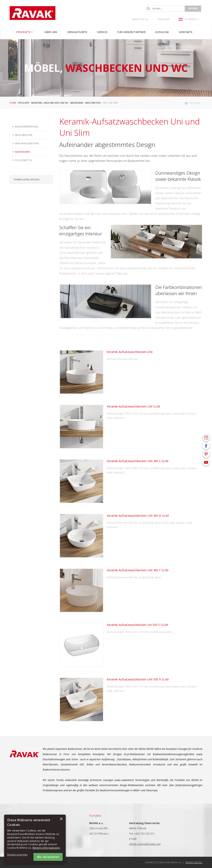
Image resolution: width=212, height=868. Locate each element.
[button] (18, 855)
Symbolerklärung (27, 179)
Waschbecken (93, 103)
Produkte (24, 103)
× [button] (61, 819)
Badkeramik (77, 103)
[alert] (35, 839)
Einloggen (164, 19)
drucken (195, 103)
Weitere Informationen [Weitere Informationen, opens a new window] (46, 848)
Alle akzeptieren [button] (48, 857)
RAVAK (33, 13)
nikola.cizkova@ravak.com (145, 844)
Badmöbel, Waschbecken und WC (50, 103)
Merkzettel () (140, 19)
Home (13, 103)
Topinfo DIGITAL (194, 862)
